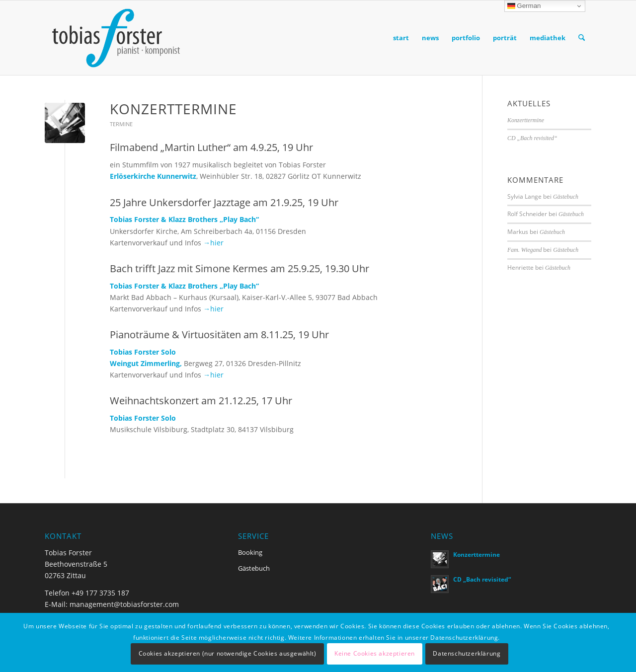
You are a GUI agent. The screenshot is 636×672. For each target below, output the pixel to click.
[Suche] (582, 38)
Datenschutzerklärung (467, 653)
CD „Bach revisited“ (532, 138)
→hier (213, 243)
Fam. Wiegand (524, 250)
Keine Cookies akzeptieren (375, 653)
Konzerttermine (173, 109)
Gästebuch (566, 197)
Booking (250, 552)
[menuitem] (401, 38)
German (524, 6)
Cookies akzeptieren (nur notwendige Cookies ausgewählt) (228, 653)
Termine (121, 124)
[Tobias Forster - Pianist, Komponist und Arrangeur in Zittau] (116, 38)
